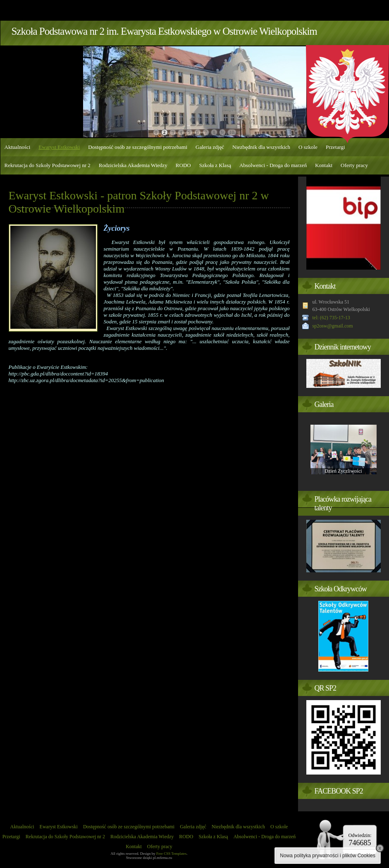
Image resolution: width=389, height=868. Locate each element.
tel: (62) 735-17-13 (331, 318)
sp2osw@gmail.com (333, 326)
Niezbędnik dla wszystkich (261, 147)
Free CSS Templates (171, 854)
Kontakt (324, 165)
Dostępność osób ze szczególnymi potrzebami (138, 147)
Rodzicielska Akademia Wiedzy (133, 165)
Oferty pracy (354, 165)
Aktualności (18, 147)
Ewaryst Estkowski (59, 147)
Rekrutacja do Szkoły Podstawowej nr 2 (48, 165)
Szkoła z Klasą (215, 165)
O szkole (308, 147)
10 (232, 132)
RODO (183, 165)
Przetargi (335, 147)
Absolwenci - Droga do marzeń (273, 165)
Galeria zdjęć (210, 147)
